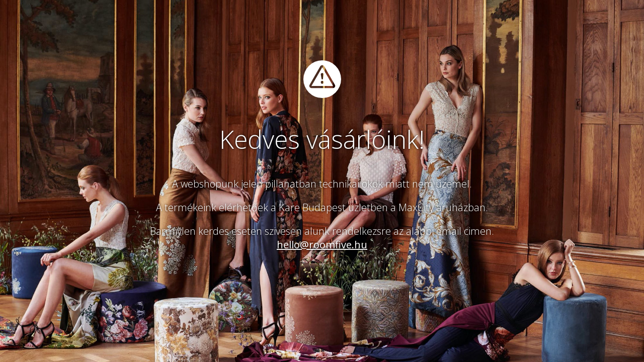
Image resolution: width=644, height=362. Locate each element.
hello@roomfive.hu (322, 245)
